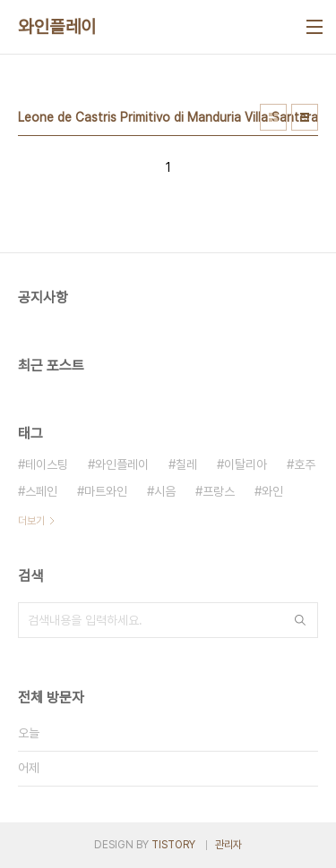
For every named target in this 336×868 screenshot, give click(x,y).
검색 (300, 620)
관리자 (228, 845)
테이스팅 (47, 464)
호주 (305, 464)
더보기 (31, 521)
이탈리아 (246, 464)
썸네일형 (273, 117)
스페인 (41, 491)
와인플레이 (57, 27)
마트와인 (106, 491)
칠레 (186, 464)
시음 (165, 491)
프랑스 (219, 491)
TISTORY (173, 845)
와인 (272, 491)
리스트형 (305, 117)
